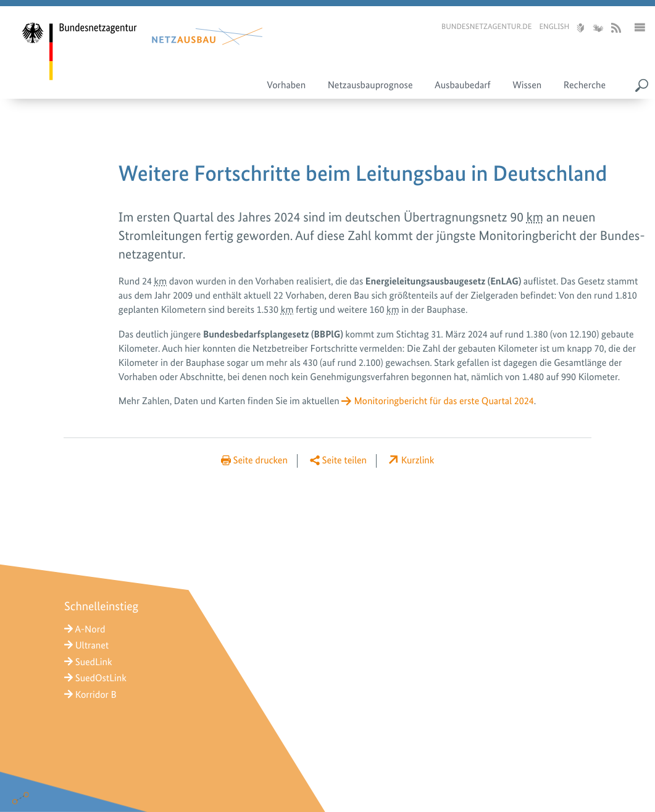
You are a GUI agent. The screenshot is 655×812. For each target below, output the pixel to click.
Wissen (527, 85)
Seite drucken (261, 460)
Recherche (585, 85)
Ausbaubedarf (463, 85)
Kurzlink (418, 460)
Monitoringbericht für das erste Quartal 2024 (444, 401)
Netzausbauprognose (370, 85)
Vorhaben (286, 85)
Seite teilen (345, 460)
